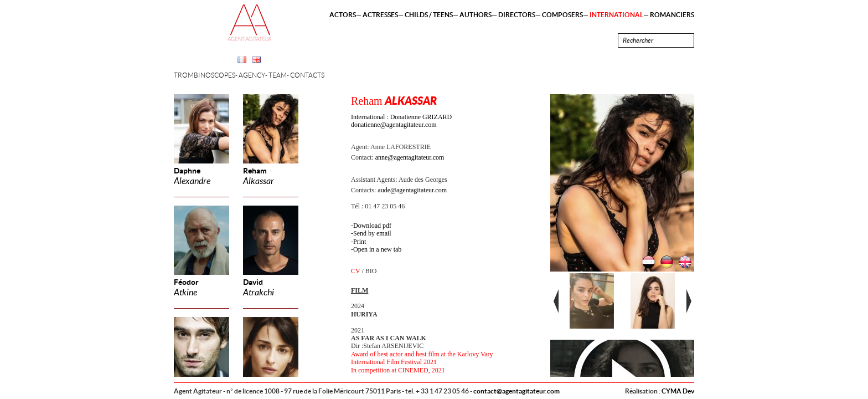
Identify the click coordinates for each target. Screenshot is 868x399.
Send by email (372, 233)
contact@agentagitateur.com (516, 391)
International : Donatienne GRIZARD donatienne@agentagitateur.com (401, 121)
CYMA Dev (678, 391)
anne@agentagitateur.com (410, 157)
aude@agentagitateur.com (412, 190)
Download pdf (372, 226)
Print (360, 242)
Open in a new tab (377, 249)
